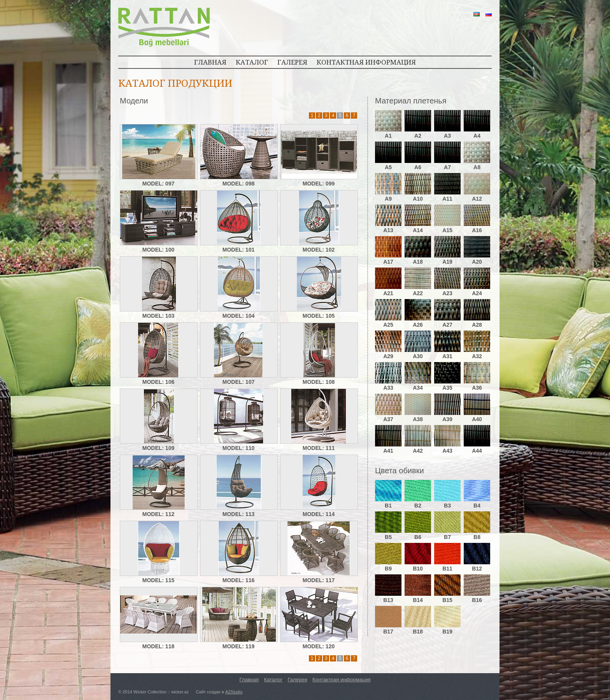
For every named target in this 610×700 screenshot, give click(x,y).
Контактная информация (341, 680)
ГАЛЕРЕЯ (292, 62)
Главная (249, 680)
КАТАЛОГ (252, 62)
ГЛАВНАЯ (210, 62)
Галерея (298, 680)
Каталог (273, 680)
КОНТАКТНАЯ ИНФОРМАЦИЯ (366, 62)
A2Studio (234, 692)
